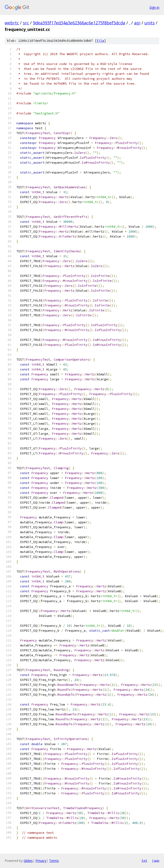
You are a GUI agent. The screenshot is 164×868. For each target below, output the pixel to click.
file (100, 41)
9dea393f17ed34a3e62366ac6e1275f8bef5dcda (79, 23)
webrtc (12, 23)
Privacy (41, 861)
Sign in (154, 7)
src (26, 23)
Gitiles (28, 861)
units (150, 23)
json (156, 860)
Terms (54, 861)
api (137, 23)
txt (144, 860)
